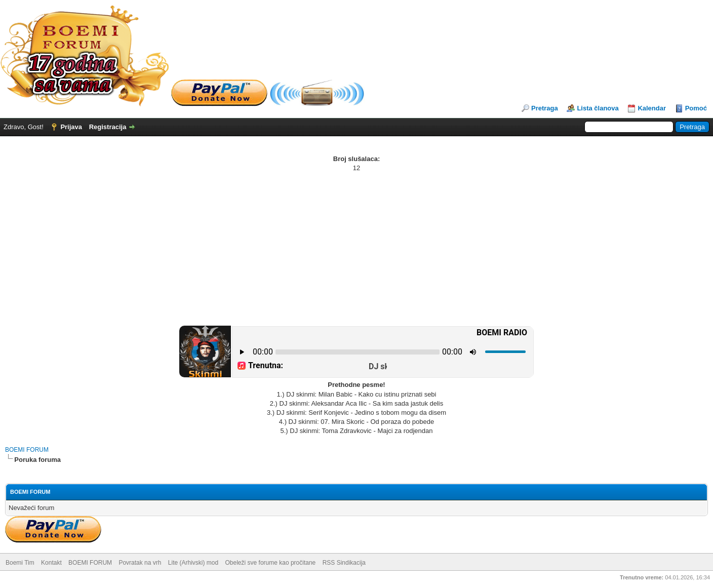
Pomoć (696, 108)
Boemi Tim (20, 563)
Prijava (71, 127)
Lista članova (598, 108)
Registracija (108, 127)
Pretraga (545, 108)
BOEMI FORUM (27, 450)
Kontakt (51, 563)
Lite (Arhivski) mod (193, 563)
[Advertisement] (356, 249)
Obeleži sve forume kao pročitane (271, 563)
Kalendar (652, 108)
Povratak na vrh (140, 563)
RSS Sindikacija (344, 563)
